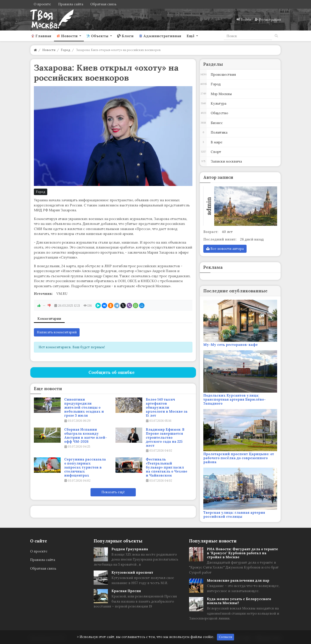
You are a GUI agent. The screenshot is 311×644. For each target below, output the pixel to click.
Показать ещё (113, 492)
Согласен (226, 637)
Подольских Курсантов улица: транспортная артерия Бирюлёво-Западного (235, 399)
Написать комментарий (57, 332)
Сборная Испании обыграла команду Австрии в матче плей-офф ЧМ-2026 (86, 436)
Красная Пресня (126, 591)
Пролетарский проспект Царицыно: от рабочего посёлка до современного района (239, 458)
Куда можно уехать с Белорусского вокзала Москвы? (239, 601)
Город (41, 192)
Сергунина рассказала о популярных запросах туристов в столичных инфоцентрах (85, 467)
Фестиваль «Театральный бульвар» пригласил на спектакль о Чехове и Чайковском (167, 467)
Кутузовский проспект (132, 572)
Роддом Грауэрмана (130, 549)
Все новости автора (225, 249)
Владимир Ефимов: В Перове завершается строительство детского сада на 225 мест (165, 438)
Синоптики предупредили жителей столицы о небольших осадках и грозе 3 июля (84, 408)
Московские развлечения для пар (238, 580)
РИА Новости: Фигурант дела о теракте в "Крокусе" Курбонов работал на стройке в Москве (242, 553)
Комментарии (49, 319)
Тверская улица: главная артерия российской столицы (234, 515)
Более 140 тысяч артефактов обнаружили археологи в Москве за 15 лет (167, 408)
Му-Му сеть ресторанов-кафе (231, 345)
